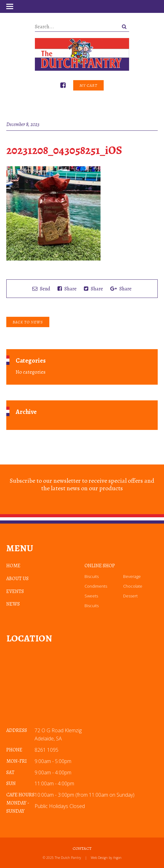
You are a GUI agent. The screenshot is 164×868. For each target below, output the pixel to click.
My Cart (88, 85)
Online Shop (100, 566)
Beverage (132, 576)
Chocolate (133, 586)
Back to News (28, 322)
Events (15, 591)
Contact (82, 848)
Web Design (99, 858)
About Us (17, 579)
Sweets (91, 596)
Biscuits (92, 576)
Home (13, 566)
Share (67, 289)
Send (41, 289)
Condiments (96, 586)
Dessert (130, 596)
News (13, 604)
